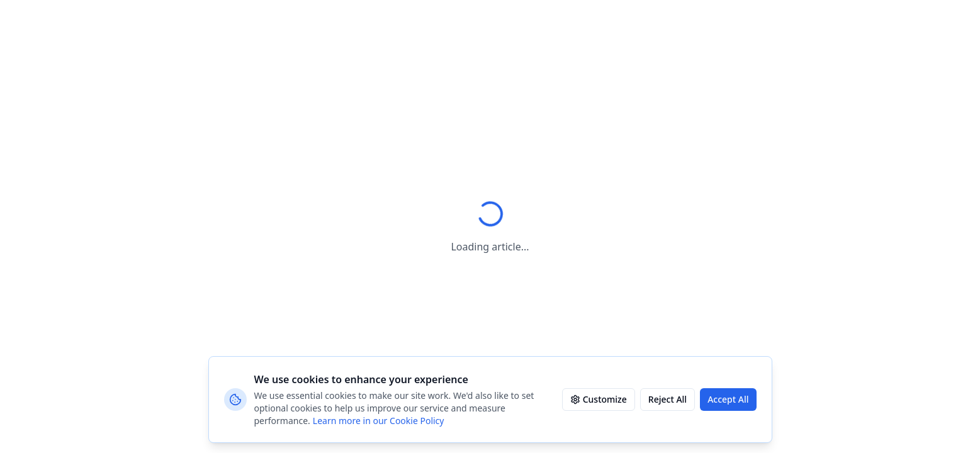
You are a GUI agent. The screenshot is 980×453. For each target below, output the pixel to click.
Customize (599, 399)
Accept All (728, 399)
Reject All (667, 399)
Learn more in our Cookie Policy (379, 421)
